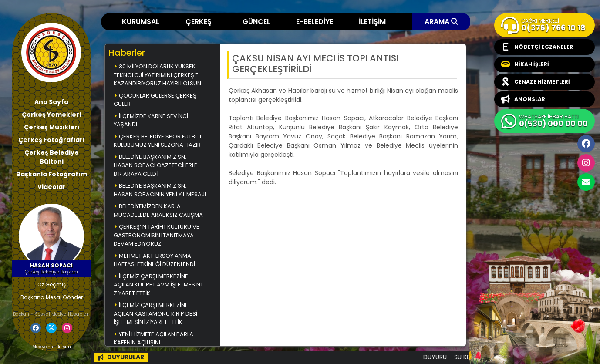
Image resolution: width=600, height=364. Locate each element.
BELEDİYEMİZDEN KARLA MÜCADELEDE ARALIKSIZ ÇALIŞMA (158, 211)
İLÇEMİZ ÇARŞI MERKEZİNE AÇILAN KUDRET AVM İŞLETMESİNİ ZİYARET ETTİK (158, 285)
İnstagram (586, 163)
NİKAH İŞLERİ (525, 64)
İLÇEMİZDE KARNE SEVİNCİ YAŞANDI (151, 120)
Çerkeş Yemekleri (51, 115)
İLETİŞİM (372, 22)
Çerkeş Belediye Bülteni (52, 157)
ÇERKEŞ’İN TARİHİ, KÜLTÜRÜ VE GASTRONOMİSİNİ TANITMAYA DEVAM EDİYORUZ (157, 235)
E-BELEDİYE (315, 22)
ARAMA (441, 22)
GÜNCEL (256, 22)
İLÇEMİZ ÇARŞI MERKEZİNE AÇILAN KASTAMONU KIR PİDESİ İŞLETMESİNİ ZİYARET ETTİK (155, 313)
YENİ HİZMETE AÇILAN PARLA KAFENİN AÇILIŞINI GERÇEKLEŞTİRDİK (153, 343)
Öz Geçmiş (52, 285)
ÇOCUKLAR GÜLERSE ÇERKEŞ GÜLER (155, 100)
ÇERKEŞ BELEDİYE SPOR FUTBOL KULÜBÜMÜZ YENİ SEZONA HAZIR (158, 141)
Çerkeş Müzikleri (52, 127)
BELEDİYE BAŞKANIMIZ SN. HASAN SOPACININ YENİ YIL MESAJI (160, 190)
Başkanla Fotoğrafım (52, 174)
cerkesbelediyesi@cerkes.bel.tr (586, 182)
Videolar (52, 187)
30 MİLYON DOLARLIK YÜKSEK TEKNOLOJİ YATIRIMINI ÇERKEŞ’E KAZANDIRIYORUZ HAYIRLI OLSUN (157, 75)
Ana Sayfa (51, 102)
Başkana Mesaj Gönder (52, 297)
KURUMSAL (141, 22)
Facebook (586, 144)
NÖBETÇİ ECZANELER (537, 47)
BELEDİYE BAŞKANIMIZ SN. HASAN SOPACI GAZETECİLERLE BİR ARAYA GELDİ (155, 165)
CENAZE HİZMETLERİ (536, 82)
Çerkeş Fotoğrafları (52, 140)
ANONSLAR (523, 99)
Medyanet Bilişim (52, 347)
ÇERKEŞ (199, 22)
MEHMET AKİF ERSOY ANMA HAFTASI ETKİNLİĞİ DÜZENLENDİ (154, 260)
